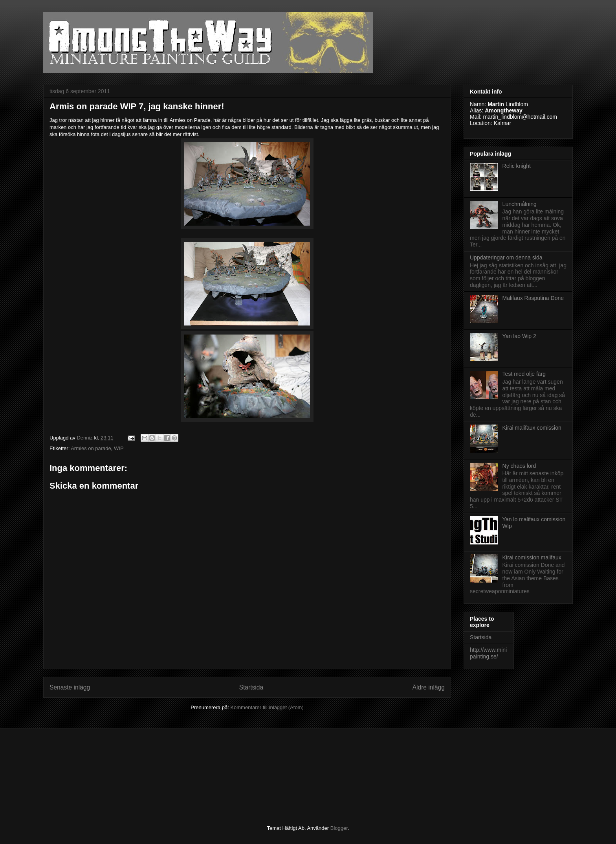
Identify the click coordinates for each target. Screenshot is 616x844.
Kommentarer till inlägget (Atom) (267, 707)
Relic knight (517, 166)
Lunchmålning (520, 204)
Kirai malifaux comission (532, 428)
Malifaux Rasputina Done (533, 298)
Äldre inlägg (429, 687)
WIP (119, 448)
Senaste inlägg (70, 687)
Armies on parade (91, 448)
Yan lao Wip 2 (519, 336)
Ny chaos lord (519, 466)
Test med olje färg (524, 374)
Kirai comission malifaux (532, 557)
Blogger (339, 828)
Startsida (251, 687)
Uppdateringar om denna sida (506, 257)
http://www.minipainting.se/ (488, 653)
